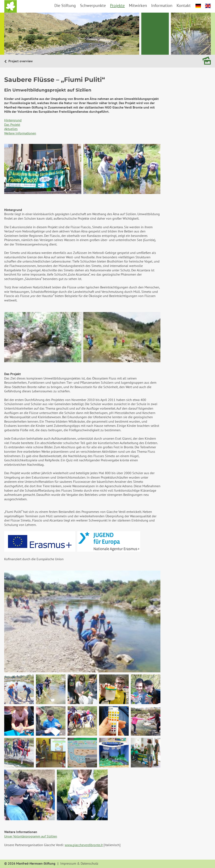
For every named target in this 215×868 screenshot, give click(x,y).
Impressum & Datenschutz (79, 864)
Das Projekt (12, 125)
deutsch (198, 6)
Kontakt (184, 5)
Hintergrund (13, 120)
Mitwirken (138, 5)
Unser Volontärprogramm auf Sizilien (31, 836)
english (208, 6)
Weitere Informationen (20, 133)
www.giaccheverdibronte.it (84, 845)
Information (162, 5)
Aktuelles (11, 129)
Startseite (10, 6)
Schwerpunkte (93, 5)
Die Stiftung (65, 5)
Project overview (20, 61)
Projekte (117, 5)
